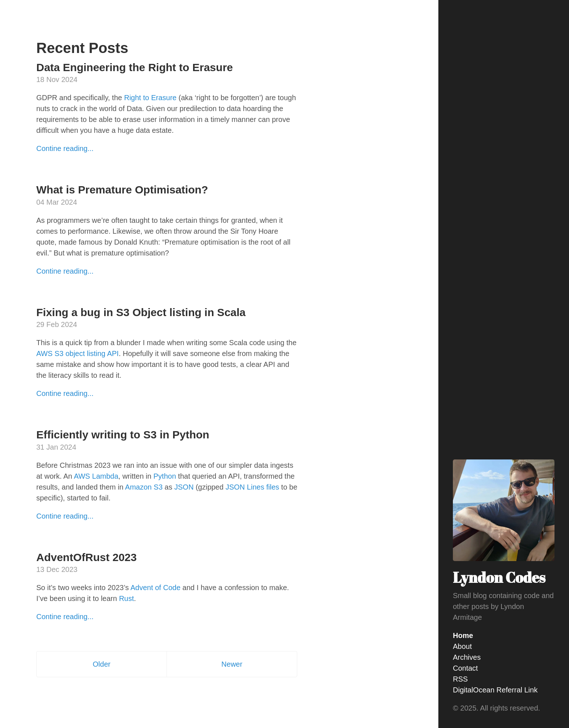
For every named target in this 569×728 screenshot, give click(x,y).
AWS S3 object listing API (77, 353)
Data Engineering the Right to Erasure (135, 67)
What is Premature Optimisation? (122, 190)
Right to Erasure (150, 98)
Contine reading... (65, 148)
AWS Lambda (96, 476)
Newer (232, 664)
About (462, 646)
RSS (460, 679)
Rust (126, 598)
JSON (184, 487)
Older (102, 664)
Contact (465, 668)
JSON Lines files (252, 487)
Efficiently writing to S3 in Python (123, 435)
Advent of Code (155, 588)
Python (165, 476)
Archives (467, 657)
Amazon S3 (144, 487)
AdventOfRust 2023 (87, 557)
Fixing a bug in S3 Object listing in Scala (141, 312)
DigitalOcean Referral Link (495, 690)
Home (463, 635)
